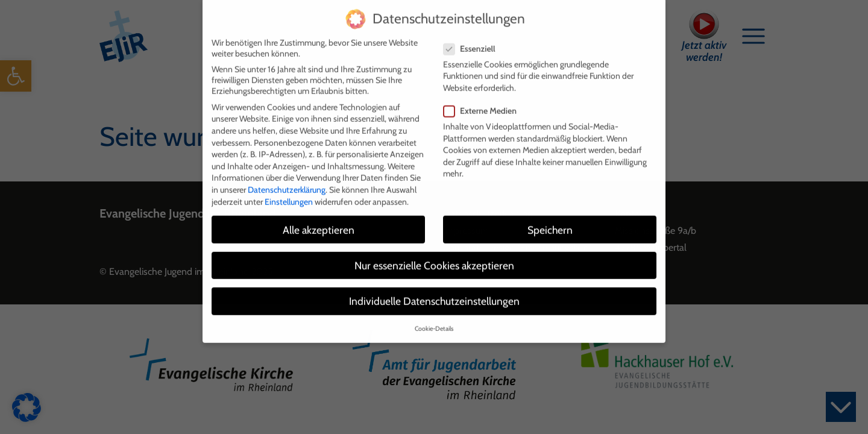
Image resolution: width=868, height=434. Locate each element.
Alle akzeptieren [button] (319, 222)
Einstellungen (289, 193)
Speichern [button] (550, 222)
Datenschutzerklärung (287, 181)
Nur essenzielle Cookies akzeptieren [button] (434, 257)
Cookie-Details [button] (434, 321)
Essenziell (473, 40)
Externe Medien (484, 102)
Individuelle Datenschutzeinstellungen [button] (434, 293)
